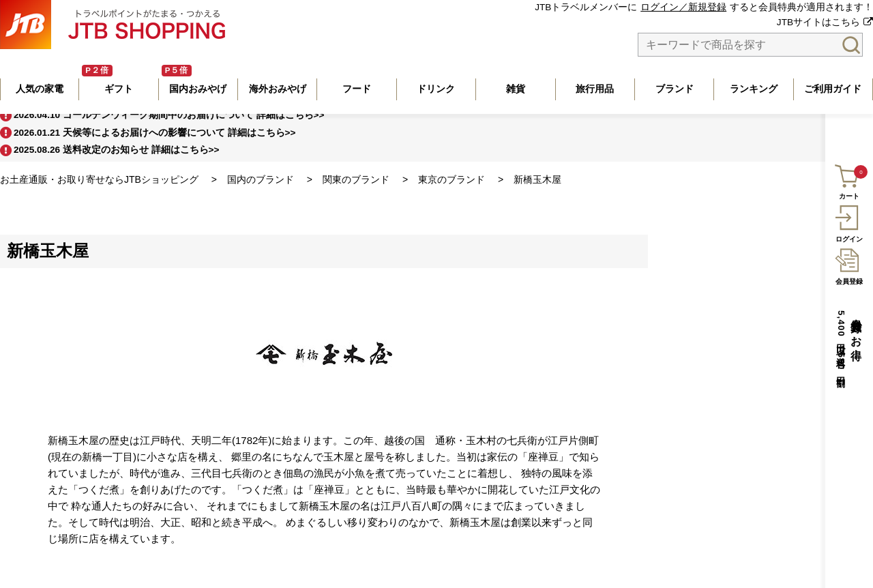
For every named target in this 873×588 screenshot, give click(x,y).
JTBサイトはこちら (818, 22)
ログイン (849, 222)
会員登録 (849, 265)
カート (848, 180)
